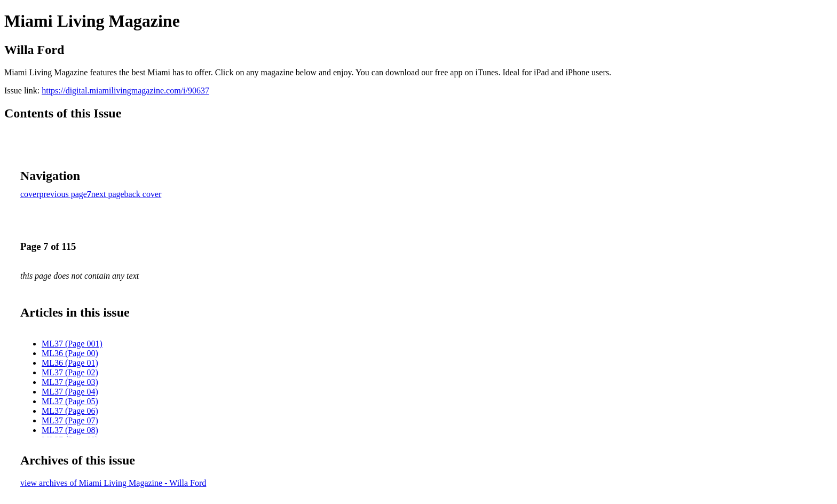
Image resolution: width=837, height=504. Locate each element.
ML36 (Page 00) (70, 353)
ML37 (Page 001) (72, 344)
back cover (143, 194)
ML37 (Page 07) (70, 420)
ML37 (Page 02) (70, 372)
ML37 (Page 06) (70, 411)
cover (30, 194)
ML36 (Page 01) (70, 363)
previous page (63, 194)
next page (108, 194)
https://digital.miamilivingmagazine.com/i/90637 (125, 90)
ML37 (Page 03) (70, 382)
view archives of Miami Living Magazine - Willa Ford (113, 483)
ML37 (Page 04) (70, 392)
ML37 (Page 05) (70, 401)
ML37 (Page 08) (70, 430)
